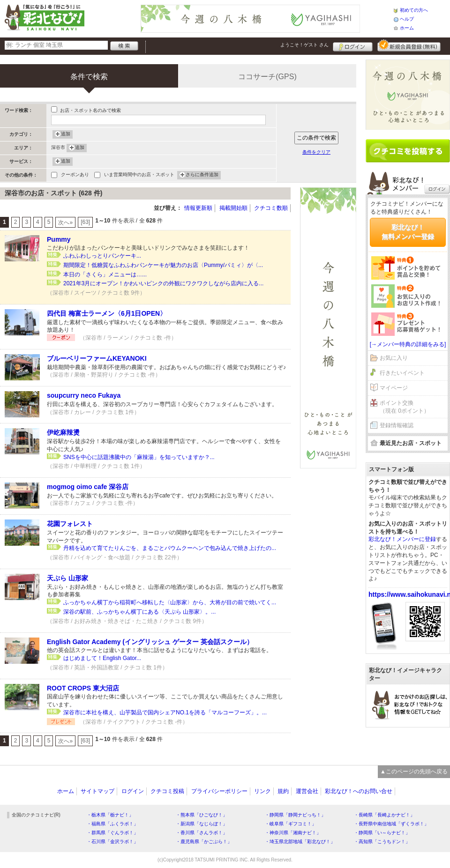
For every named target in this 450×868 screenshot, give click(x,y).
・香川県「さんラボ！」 (202, 833)
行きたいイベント (402, 373)
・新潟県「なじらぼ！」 (202, 824)
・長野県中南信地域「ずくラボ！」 (391, 824)
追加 (66, 134)
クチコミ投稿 (167, 791)
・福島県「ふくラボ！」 (112, 824)
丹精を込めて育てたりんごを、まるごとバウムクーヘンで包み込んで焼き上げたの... (170, 548)
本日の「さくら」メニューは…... (105, 274)
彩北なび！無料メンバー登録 (408, 232)
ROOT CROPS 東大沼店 (83, 688)
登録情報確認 (397, 425)
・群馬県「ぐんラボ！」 (112, 833)
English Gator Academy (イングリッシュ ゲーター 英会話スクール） (150, 642)
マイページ (394, 388)
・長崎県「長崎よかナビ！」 (384, 815)
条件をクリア (316, 152)
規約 (283, 791)
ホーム (407, 28)
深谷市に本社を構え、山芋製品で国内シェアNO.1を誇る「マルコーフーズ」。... (165, 712)
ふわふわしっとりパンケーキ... (102, 256)
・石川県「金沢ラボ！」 (112, 842)
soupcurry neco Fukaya (84, 395)
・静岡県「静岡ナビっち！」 (295, 815)
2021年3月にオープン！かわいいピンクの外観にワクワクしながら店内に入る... (163, 283)
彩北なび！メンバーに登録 (402, 539)
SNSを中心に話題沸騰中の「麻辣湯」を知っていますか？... (139, 457)
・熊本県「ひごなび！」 (202, 815)
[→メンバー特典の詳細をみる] (408, 344)
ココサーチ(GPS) (267, 77)
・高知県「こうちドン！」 (382, 842)
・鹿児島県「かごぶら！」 (204, 842)
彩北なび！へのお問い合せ (359, 791)
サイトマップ (97, 791)
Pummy (59, 239)
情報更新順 (198, 208)
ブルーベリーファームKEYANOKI (97, 358)
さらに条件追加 (202, 175)
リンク (262, 791)
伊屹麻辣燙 (63, 432)
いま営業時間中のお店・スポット (139, 175)
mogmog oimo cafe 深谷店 (88, 487)
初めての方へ (414, 10)
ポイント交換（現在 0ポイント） (405, 407)
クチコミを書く (408, 151)
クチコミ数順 (271, 208)
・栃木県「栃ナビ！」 (110, 815)
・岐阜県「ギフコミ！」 (291, 824)
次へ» (65, 223)
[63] (85, 222)
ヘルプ (407, 19)
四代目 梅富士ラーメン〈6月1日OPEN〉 (107, 313)
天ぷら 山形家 (67, 578)
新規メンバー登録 (409, 45)
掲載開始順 (233, 208)
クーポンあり (75, 175)
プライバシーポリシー (219, 791)
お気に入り (394, 358)
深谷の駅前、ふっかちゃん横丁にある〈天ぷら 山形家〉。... (139, 612)
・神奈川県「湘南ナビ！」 (293, 833)
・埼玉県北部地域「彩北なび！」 (300, 842)
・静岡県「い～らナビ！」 (382, 833)
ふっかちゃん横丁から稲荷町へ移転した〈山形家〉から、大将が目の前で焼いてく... (170, 602)
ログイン (353, 45)
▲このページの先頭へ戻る (414, 772)
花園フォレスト (70, 524)
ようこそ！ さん (304, 45)
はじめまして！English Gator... (102, 658)
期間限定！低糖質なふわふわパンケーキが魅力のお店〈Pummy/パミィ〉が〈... (163, 265)
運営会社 (307, 791)
